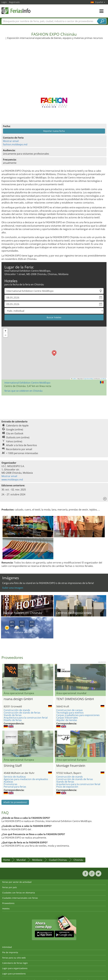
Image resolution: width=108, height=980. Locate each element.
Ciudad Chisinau (58, 860)
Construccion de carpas (70, 710)
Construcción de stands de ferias (22, 713)
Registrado (14, 2)
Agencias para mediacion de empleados (26, 779)
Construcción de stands (17, 710)
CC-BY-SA (103, 379)
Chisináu (78, 860)
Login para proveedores (14, 974)
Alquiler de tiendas (67, 720)
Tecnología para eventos (70, 713)
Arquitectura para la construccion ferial (26, 718)
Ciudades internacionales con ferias (20, 898)
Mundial (21, 860)
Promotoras (10, 784)
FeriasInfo (16, 11)
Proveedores (8, 903)
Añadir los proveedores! (15, 802)
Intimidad (7, 947)
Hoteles (6, 909)
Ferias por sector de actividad (17, 882)
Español (100, 2)
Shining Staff (13, 766)
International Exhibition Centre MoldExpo (27, 383)
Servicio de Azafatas (15, 777)
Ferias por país (10, 887)
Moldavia (37, 860)
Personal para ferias (15, 787)
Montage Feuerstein (71, 766)
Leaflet (74, 379)
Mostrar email (11, 141)
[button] (54, 353)
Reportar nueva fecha (54, 131)
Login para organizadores (15, 968)
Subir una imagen (13, 588)
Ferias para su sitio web (14, 958)
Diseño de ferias (13, 720)
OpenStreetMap (88, 379)
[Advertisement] (54, 66)
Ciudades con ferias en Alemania (19, 893)
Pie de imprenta (10, 952)
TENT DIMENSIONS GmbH (75, 699)
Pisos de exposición (67, 787)
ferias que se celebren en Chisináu (23, 391)
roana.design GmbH (18, 699)
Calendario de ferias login (15, 963)
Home (7, 860)
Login (4, 2)
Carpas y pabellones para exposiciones (78, 715)
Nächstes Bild (104, 677)
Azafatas (8, 782)
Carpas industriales (67, 718)
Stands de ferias (13, 715)
